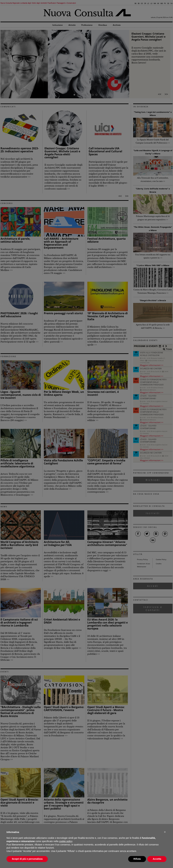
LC (148, 3)
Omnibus (103, 25)
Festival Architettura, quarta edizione (106, 240)
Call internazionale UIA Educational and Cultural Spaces (105, 151)
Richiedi (153, 480)
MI (158, 3)
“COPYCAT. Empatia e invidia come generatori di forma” (106, 462)
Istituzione (57, 25)
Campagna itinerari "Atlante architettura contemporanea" (107, 543)
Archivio (117, 25)
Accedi (153, 586)
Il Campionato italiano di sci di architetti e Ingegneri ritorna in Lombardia (19, 623)
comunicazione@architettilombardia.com (95, 858)
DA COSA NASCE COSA (146, 494)
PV (165, 3)
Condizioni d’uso (143, 564)
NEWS (4, 506)
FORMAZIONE (8, 356)
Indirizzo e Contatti (153, 608)
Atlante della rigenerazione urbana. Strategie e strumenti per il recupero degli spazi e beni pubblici (64, 804)
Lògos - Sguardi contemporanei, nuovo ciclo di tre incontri (21, 395)
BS (139, 3)
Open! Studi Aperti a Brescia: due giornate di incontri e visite (19, 803)
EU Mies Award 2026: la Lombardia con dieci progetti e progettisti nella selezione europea (107, 624)
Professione (87, 25)
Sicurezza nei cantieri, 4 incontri (103, 393)
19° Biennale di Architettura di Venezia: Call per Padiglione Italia (107, 316)
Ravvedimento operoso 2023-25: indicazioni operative (20, 150)
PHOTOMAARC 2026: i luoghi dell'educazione (19, 315)
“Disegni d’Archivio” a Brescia (153, 300)
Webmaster (142, 567)
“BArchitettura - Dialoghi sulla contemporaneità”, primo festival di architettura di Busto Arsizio (21, 712)
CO (142, 3)
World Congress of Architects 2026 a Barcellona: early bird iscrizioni (19, 545)
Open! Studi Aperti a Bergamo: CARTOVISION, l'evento (64, 709)
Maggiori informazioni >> (152, 365)
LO (151, 3)
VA (171, 3)
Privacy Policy (142, 559)
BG (136, 3)
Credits (159, 564)
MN (155, 3)
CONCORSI (7, 203)
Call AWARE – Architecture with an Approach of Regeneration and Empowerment (61, 243)
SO (168, 3)
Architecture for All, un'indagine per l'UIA (58, 543)
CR (145, 3)
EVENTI (5, 672)
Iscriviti (153, 513)
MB (162, 3)
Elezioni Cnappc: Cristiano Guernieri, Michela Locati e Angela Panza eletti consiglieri (62, 153)
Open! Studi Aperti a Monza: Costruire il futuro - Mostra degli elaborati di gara (106, 710)
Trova (168, 349)
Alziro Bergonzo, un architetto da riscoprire (107, 801)
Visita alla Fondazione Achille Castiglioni (63, 462)
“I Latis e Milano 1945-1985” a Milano (153, 265)
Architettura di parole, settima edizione (15, 240)
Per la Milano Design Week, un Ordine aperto (64, 393)
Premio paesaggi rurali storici (63, 313)
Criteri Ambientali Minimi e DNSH (62, 621)
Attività (72, 25)
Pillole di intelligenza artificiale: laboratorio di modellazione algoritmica (17, 463)
